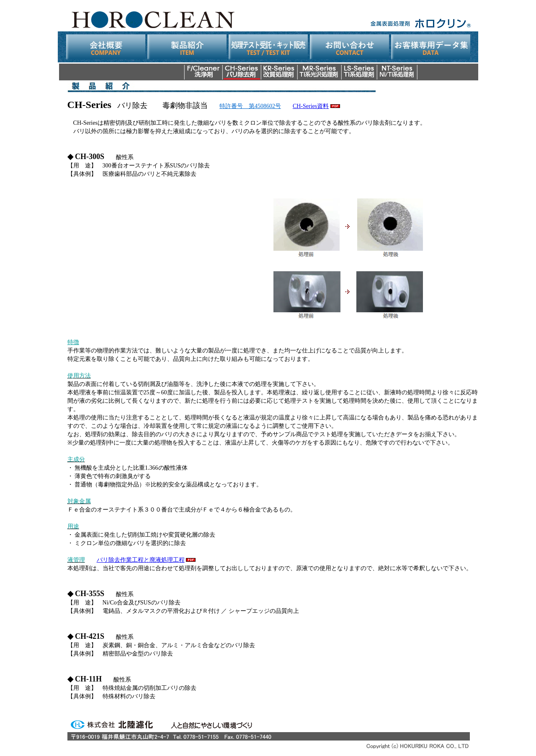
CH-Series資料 (311, 106)
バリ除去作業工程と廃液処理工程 (141, 560)
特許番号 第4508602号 (250, 106)
